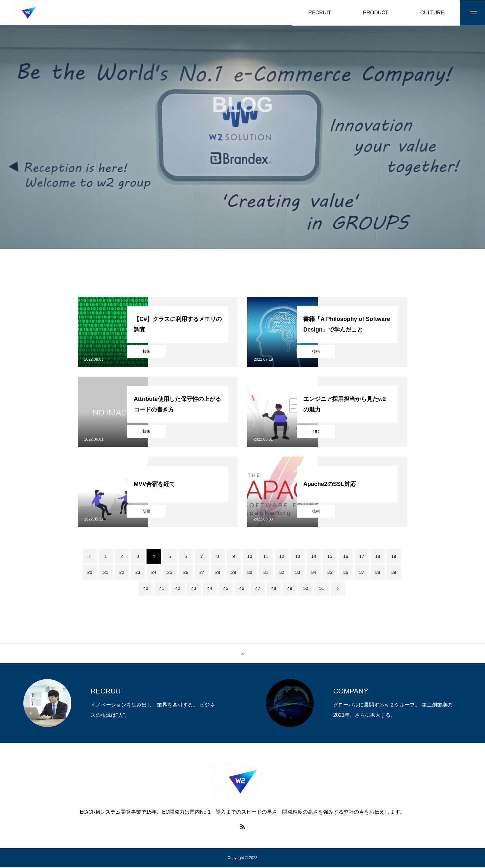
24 (154, 573)
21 (106, 573)
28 (218, 573)
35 (330, 573)
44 (210, 589)
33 (298, 573)
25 (170, 573)
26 (186, 573)
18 (378, 557)
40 (146, 589)
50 (306, 589)
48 (274, 589)
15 (330, 557)
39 (394, 573)
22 (122, 573)
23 (138, 573)
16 (346, 557)
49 (290, 589)
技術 (147, 352)
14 (314, 557)
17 (362, 557)
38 (378, 573)
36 (346, 573)
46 (242, 589)
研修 (147, 512)
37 (362, 573)
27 (202, 573)
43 (194, 589)
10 (250, 557)
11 (266, 557)
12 (282, 557)
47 (258, 589)
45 (226, 589)
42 (178, 589)
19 (394, 557)
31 (266, 573)
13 (298, 557)
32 (282, 573)
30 (250, 573)
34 (314, 573)
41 (162, 589)
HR (316, 432)
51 (322, 589)
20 (90, 573)
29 (234, 573)
